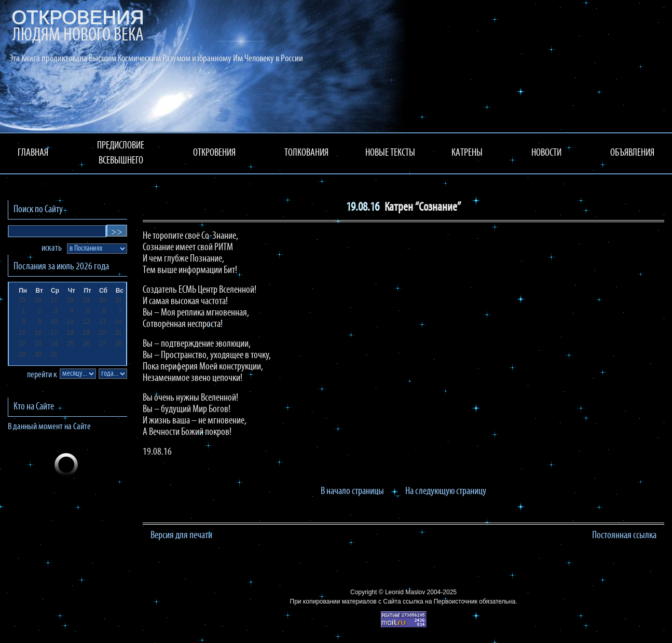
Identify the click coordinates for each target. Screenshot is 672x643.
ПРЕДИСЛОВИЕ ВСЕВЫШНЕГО (121, 153)
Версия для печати (181, 536)
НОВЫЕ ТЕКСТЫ (390, 153)
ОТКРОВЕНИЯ (214, 153)
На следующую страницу (446, 491)
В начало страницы (352, 491)
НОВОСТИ (546, 153)
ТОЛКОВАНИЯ (306, 153)
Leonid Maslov (405, 592)
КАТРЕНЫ (467, 153)
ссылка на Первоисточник (440, 601)
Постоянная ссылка (624, 536)
